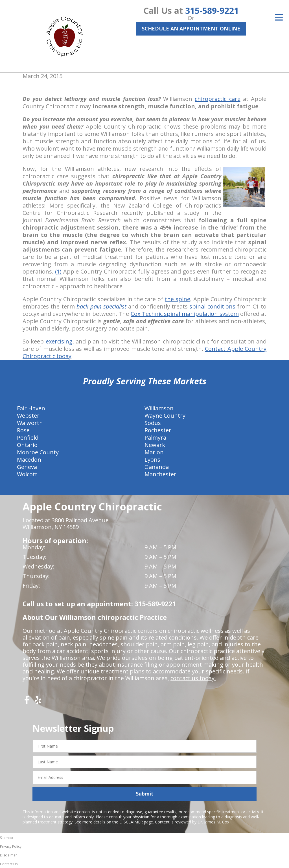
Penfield (28, 438)
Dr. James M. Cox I (214, 822)
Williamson (159, 408)
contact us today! (193, 678)
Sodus (153, 423)
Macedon (29, 460)
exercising (59, 341)
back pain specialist (101, 306)
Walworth (30, 423)
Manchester (160, 474)
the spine (178, 299)
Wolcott (27, 474)
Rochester (158, 430)
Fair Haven (31, 408)
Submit (145, 794)
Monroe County (38, 452)
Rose (23, 430)
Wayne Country (165, 416)
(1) (58, 271)
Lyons (152, 460)
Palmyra (155, 438)
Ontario (27, 445)
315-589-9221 (212, 11)
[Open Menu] (279, 17)
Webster (28, 416)
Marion (154, 452)
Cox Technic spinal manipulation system (185, 314)
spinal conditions (212, 306)
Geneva (27, 467)
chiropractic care (217, 99)
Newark (155, 445)
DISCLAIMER (131, 822)
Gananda (157, 467)
